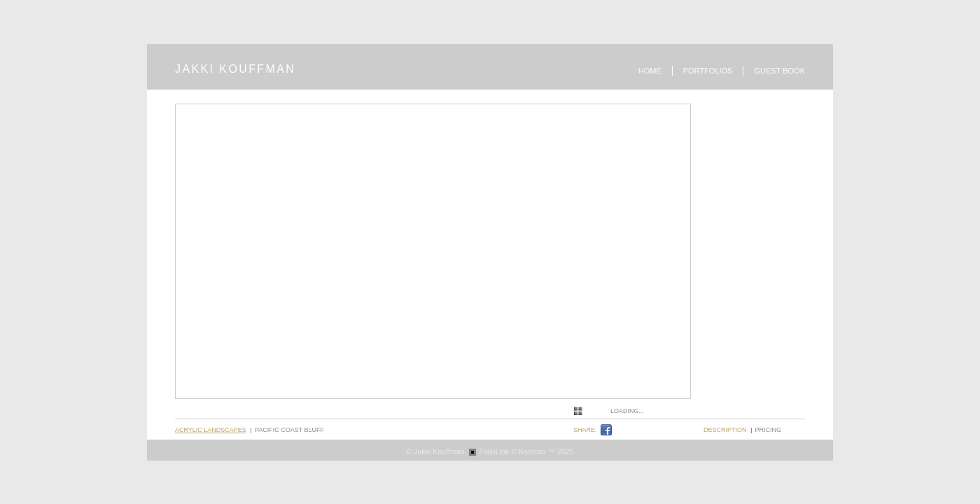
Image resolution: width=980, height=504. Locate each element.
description (725, 430)
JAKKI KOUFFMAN (235, 69)
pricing (769, 430)
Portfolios (708, 71)
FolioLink (495, 451)
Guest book (779, 71)
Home (650, 71)
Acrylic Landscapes (211, 430)
